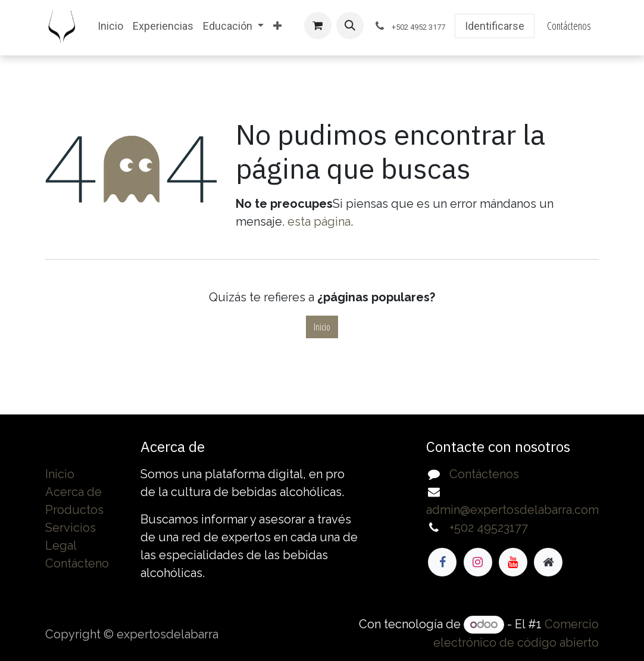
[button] (350, 26)
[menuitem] (110, 26)
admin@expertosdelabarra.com (512, 510)
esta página (319, 222)
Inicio (322, 327)
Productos (74, 510)
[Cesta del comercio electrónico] (318, 26)
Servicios (71, 528)
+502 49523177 (489, 528)
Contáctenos (569, 26)
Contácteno (77, 563)
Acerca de (74, 492)
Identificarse (495, 26)
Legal (61, 545)
